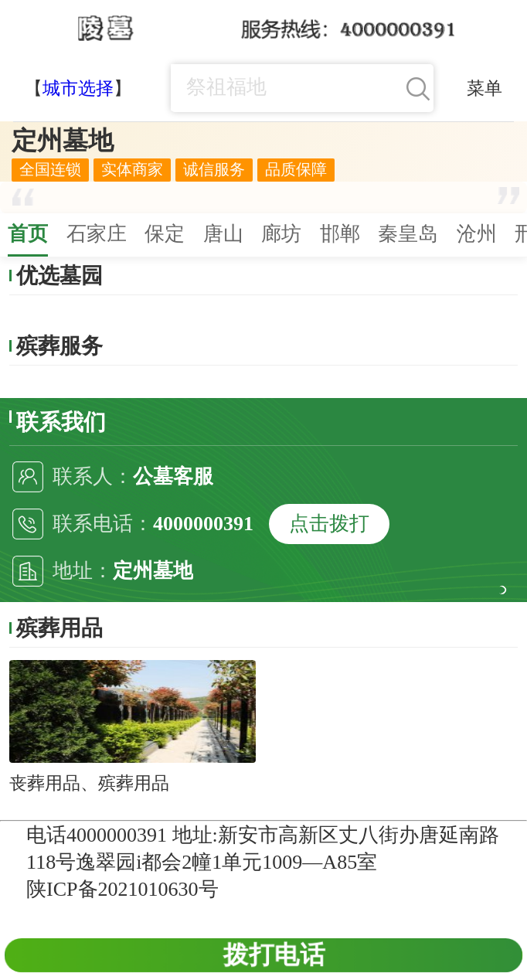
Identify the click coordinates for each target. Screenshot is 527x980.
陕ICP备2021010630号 (122, 889)
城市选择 (78, 88)
